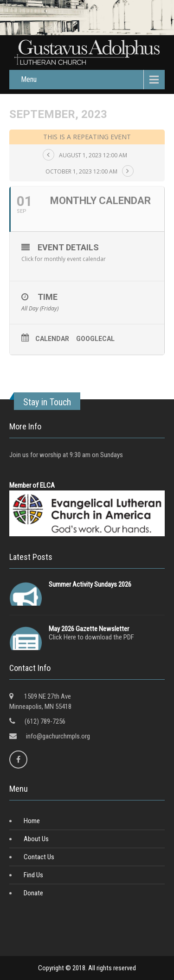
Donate (33, 893)
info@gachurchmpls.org (58, 736)
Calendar (52, 339)
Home (32, 821)
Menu (29, 79)
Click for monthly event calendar (64, 259)
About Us (36, 839)
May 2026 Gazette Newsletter (89, 629)
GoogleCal (95, 339)
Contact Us (39, 857)
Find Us (33, 875)
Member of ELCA (32, 485)
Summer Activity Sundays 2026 (90, 584)
